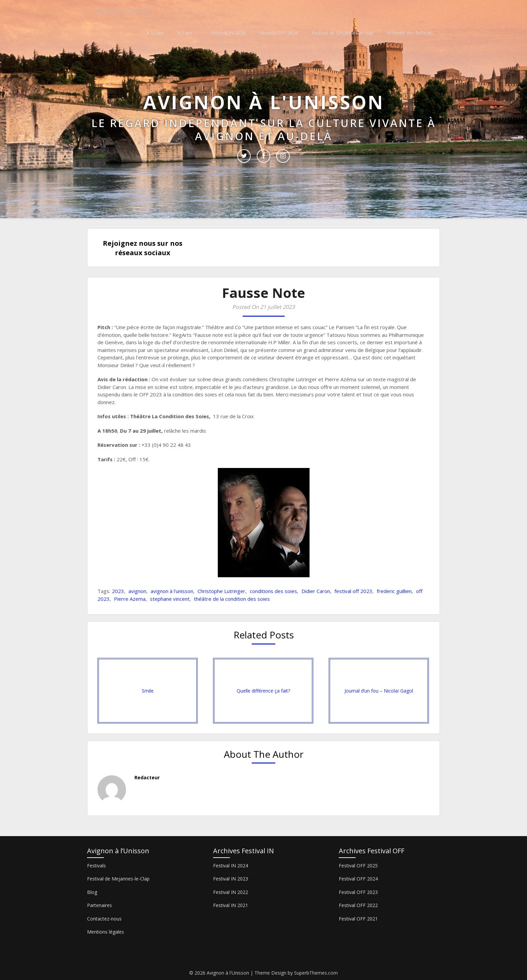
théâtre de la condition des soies (232, 599)
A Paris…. (187, 33)
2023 (118, 591)
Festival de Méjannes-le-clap (342, 33)
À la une (155, 33)
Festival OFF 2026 (279, 33)
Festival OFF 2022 (358, 905)
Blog (92, 892)
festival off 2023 (353, 591)
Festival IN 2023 (231, 879)
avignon (137, 591)
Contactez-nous (104, 919)
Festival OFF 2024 (358, 879)
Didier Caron (316, 591)
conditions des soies (273, 591)
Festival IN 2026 (228, 33)
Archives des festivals (410, 33)
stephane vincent (170, 599)
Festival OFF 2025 (358, 866)
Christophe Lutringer (221, 591)
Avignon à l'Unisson (125, 11)
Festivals (96, 866)
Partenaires (99, 905)
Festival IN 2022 (231, 892)
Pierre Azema (130, 599)
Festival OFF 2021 (358, 919)
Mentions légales (106, 932)
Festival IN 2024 (231, 866)
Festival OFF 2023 (358, 892)
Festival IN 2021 (231, 905)
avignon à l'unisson (172, 591)
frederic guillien (394, 591)
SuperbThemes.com (316, 973)
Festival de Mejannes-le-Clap (118, 879)
